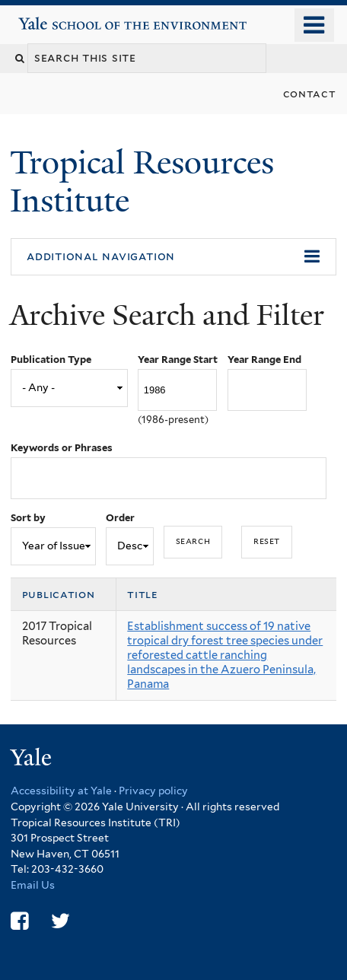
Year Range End (264, 360)
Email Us (33, 885)
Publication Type (51, 360)
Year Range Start (178, 360)
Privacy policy (153, 791)
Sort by (28, 518)
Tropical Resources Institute (142, 181)
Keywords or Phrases (62, 448)
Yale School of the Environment (62, 18)
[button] (173, 257)
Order (120, 518)
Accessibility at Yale (61, 791)
